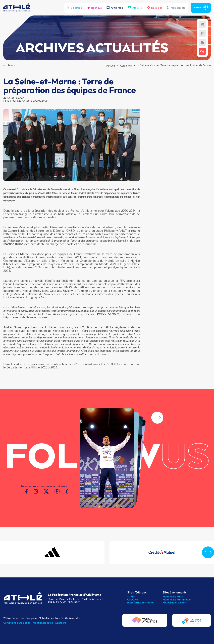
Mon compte (176, 8)
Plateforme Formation (141, 602)
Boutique (95, 8)
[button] (160, 423)
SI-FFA (131, 596)
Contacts (60, 623)
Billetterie (75, 8)
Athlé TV (135, 8)
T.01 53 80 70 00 (57, 602)
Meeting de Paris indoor (177, 599)
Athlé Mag (115, 8)
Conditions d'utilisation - (18, 623)
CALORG (133, 599)
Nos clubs (155, 8)
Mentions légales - (44, 623)
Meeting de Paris (173, 596)
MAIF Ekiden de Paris (175, 602)
